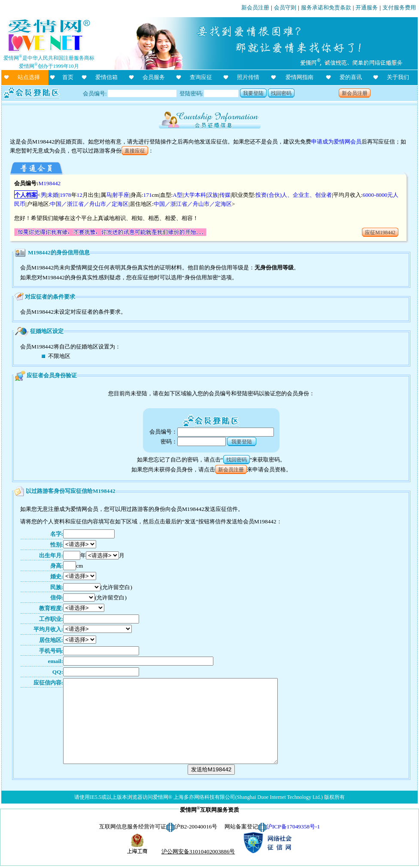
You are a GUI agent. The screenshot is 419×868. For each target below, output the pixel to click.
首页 (68, 77)
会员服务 (154, 77)
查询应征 (201, 77)
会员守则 (285, 8)
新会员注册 (255, 8)
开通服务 (367, 8)
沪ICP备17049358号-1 (293, 827)
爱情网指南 (299, 77)
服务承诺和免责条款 (326, 8)
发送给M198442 (211, 769)
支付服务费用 (399, 8)
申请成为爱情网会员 (336, 142)
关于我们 (398, 77)
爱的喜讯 (351, 77)
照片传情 (248, 77)
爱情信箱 (106, 77)
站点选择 (29, 77)
